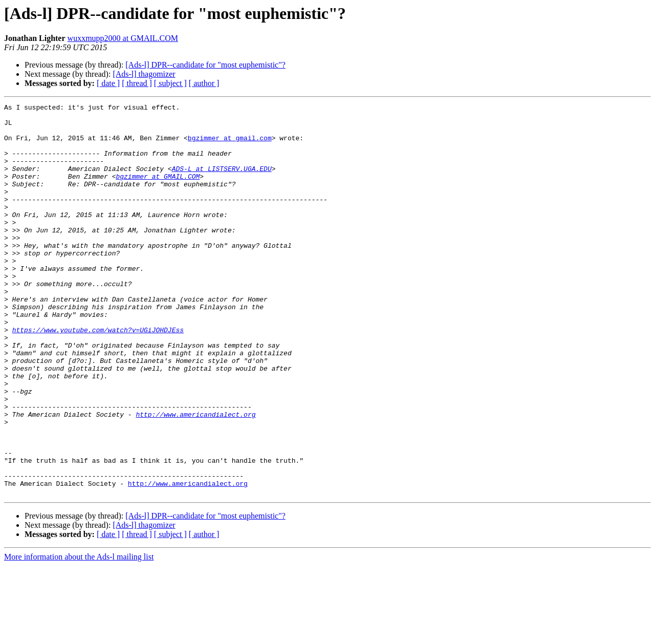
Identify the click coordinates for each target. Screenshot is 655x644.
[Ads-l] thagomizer (144, 74)
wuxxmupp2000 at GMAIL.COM (123, 38)
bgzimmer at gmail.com (230, 145)
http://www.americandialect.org (195, 477)
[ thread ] (137, 83)
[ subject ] (170, 83)
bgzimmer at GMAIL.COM (158, 191)
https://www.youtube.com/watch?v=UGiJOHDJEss (98, 376)
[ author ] (204, 83)
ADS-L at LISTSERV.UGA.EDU (222, 182)
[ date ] (108, 83)
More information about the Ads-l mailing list (79, 635)
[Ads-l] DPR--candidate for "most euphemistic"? (205, 65)
